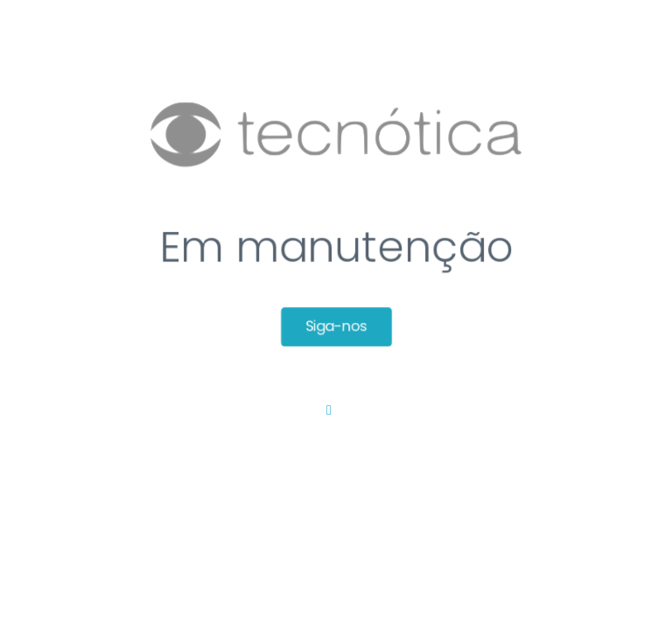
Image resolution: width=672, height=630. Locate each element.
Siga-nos (336, 328)
